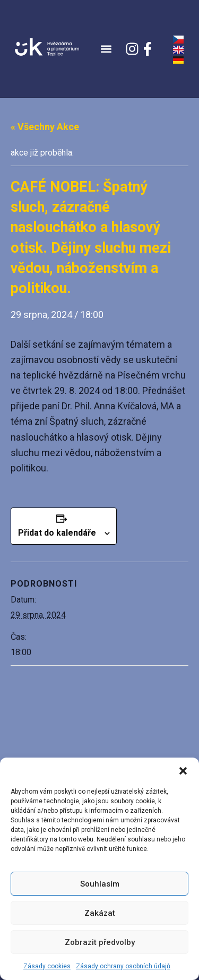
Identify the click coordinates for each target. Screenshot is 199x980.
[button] (183, 771)
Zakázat (100, 913)
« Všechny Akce (45, 127)
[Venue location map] (99, 742)
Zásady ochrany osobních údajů (123, 966)
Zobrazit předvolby (100, 942)
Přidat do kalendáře (57, 533)
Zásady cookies (47, 966)
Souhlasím (100, 884)
